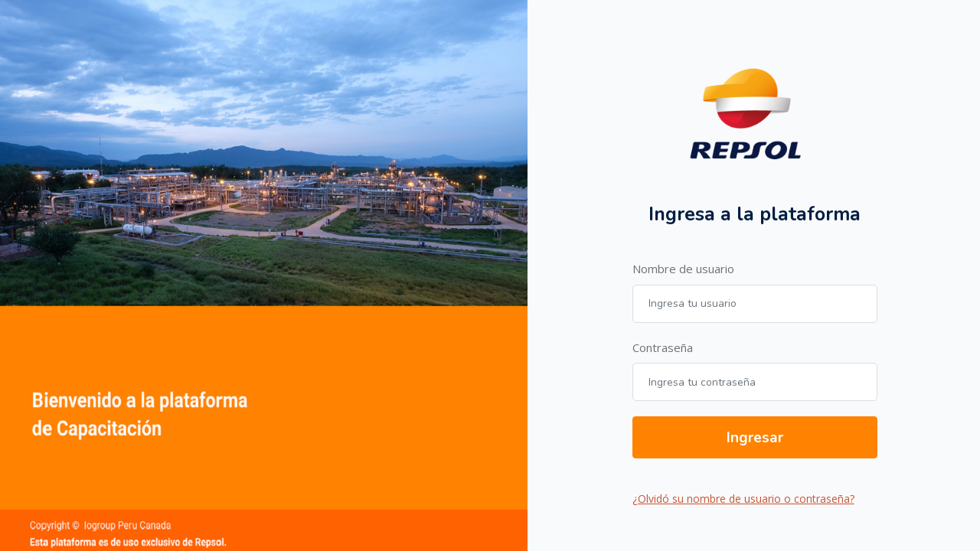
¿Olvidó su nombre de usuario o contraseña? (743, 499)
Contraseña (663, 347)
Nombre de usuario (683, 269)
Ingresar (755, 438)
